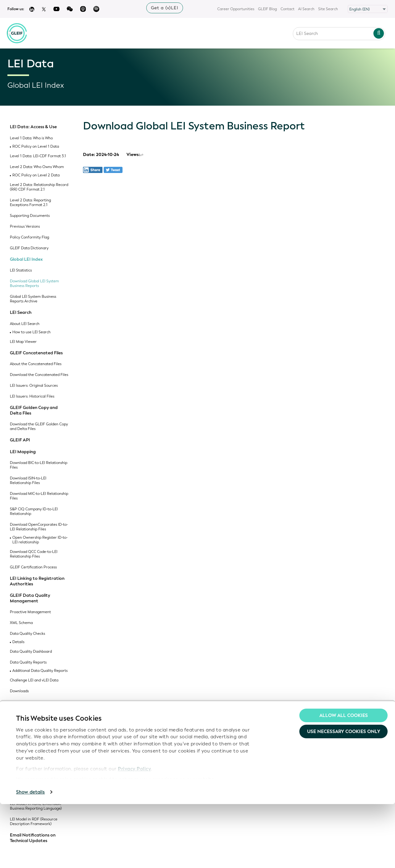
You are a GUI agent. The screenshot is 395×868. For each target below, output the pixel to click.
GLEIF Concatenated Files (36, 353)
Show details (30, 856)
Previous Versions (25, 227)
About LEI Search (25, 324)
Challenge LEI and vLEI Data (34, 680)
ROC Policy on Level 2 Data (36, 175)
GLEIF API (20, 440)
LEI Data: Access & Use (33, 127)
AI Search (306, 9)
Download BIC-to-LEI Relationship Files (39, 465)
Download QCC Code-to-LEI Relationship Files (34, 554)
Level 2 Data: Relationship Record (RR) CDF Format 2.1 (39, 187)
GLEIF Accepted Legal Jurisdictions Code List (29, 762)
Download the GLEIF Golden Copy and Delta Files (39, 427)
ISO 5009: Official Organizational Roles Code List (39, 747)
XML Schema (21, 623)
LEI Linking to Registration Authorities (37, 581)
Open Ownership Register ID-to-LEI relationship (40, 540)
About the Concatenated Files (36, 364)
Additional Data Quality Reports (40, 671)
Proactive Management (30, 612)
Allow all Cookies (344, 779)
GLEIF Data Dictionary (29, 248)
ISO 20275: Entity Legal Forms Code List (36, 731)
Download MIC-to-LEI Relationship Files (39, 496)
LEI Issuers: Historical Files (32, 396)
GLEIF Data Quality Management (30, 598)
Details (18, 642)
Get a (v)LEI (165, 8)
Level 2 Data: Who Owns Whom (37, 167)
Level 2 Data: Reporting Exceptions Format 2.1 (30, 203)
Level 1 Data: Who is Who (31, 138)
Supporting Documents (30, 216)
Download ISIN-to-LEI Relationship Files (28, 481)
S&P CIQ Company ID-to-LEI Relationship (34, 512)
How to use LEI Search (31, 332)
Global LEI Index (26, 259)
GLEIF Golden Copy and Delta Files (34, 410)
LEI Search (21, 313)
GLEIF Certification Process (33, 567)
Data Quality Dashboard (31, 652)
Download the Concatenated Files (39, 375)
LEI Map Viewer (23, 342)
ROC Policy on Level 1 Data (36, 147)
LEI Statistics (21, 270)
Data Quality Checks (27, 634)
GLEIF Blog (267, 9)
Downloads (19, 691)
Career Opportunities (236, 9)
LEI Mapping (23, 452)
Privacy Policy (134, 832)
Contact (287, 9)
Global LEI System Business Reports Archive (33, 299)
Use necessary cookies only (344, 795)
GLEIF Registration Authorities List (36, 716)
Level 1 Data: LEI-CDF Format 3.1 (38, 156)
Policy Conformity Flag (29, 237)
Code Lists (20, 702)
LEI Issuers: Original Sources (34, 386)
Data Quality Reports (28, 662)
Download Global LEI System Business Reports (34, 284)
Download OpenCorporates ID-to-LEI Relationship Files (39, 527)
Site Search (328, 9)
